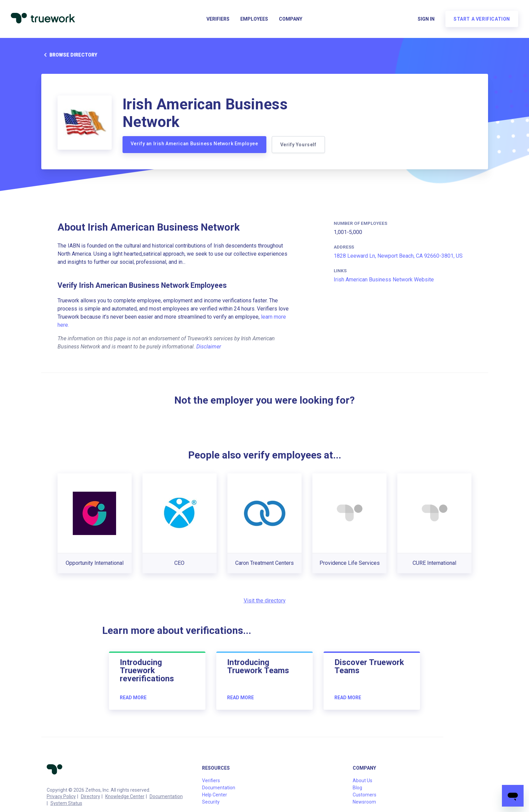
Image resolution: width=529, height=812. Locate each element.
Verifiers (218, 19)
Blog (357, 788)
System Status (66, 803)
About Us (362, 781)
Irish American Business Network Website (384, 280)
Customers (365, 795)
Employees (254, 19)
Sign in (426, 19)
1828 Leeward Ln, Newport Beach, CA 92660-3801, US (398, 256)
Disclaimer (209, 347)
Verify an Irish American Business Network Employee (194, 144)
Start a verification (482, 19)
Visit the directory (265, 601)
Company (291, 19)
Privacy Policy (61, 796)
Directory (91, 796)
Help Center (215, 795)
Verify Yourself (298, 145)
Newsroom (364, 802)
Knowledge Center (125, 796)
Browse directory (69, 55)
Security (211, 802)
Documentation (166, 796)
